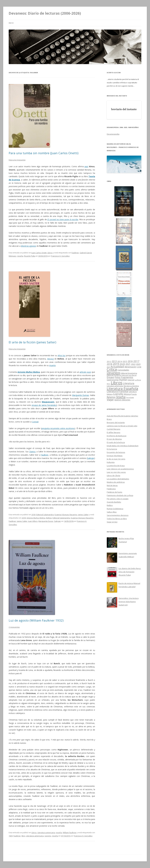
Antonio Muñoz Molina (29, 372)
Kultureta (111, 462)
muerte (52, 365)
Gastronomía (113, 380)
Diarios (32, 452)
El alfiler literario (114, 432)
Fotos (118, 377)
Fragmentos (127, 377)
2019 (116, 364)
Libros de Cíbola (113, 475)
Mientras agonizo (29, 246)
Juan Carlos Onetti (39, 253)
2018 (33, 515)
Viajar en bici (112, 522)
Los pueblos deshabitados (118, 479)
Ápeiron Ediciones (122, 400)
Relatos (111, 397)
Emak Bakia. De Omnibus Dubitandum (123, 446)
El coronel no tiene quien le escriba (63, 219)
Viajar (110, 400)
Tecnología (130, 397)
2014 (120, 361)
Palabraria (111, 489)
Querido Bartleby (114, 502)
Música (127, 394)
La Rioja (138, 380)
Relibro (110, 505)
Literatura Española (122, 389)
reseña (20, 256)
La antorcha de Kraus (116, 466)
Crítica (112, 369)
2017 (136, 361)
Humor (123, 380)
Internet (131, 380)
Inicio (11, 23)
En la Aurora (112, 449)
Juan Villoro (33, 521)
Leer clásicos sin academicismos (120, 469)
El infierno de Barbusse (117, 436)
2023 (138, 364)
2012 (109, 361)
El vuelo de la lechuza (116, 442)
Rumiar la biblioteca (115, 509)
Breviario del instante (116, 422)
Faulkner (75, 253)
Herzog (50, 359)
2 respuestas (14, 627)
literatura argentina (131, 386)
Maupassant (48, 402)
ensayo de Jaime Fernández (44, 405)
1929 (11, 836)
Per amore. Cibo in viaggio (118, 499)
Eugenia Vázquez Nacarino (66, 515)
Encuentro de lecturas (116, 452)
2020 (122, 364)
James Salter (83, 515)
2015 (125, 361)
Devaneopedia (113, 134)
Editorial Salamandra (45, 515)
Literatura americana (46, 833)
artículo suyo (85, 372)
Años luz (62, 355)
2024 (108, 367)
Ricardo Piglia (30, 256)
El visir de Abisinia (114, 439)
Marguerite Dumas (81, 395)
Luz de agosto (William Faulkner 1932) (36, 620)
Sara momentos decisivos (118, 515)
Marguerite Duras (46, 521)
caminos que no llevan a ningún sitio (122, 426)
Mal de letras (112, 485)
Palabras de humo (115, 492)
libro (23, 836)
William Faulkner (70, 833)
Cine (139, 367)
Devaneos (113, 373)
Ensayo (110, 377)
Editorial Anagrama (129, 373)
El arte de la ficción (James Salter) (32, 342)
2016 (130, 361)
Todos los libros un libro (117, 519)
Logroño (118, 394)
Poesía (134, 394)
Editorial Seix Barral (129, 375)
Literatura (129, 383)
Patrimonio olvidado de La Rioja (120, 495)
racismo (48, 836)
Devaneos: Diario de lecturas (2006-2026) (45, 13)
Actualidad (117, 366)
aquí (86, 166)
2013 (114, 361)
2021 (128, 364)
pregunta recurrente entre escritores (58, 428)
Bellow (49, 518)
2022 (133, 364)
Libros (50, 253)
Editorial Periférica (114, 375)
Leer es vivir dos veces (116, 472)
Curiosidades (123, 370)
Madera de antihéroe (116, 482)
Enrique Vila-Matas (115, 456)
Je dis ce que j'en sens (116, 459)
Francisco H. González (60, 256)
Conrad (35, 422)
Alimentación (130, 367)
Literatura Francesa (117, 391)
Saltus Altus (112, 512)
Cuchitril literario (114, 429)
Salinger (91, 458)
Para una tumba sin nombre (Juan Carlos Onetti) (44, 153)
